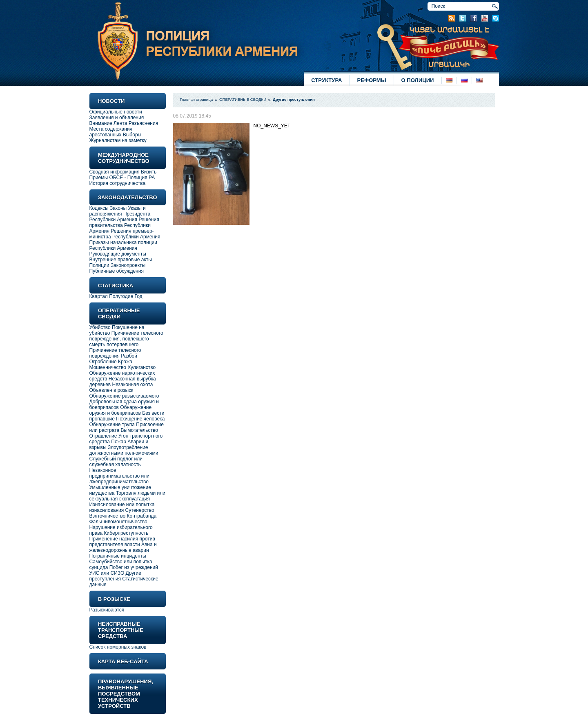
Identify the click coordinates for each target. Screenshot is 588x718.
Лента (120, 123)
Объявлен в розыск (111, 390)
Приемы (99, 178)
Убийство (100, 327)
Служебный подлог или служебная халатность (116, 462)
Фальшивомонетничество (118, 522)
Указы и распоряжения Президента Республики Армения (120, 214)
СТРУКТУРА (326, 80)
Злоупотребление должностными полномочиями (124, 450)
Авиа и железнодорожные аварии (123, 547)
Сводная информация (115, 172)
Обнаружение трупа (112, 425)
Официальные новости (116, 112)
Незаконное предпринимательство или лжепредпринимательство (120, 476)
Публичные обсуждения (117, 271)
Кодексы (99, 208)
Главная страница (197, 99)
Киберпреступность (126, 533)
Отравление (103, 436)
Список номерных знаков (118, 647)
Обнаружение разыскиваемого (124, 396)
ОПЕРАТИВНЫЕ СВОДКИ (243, 99)
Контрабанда (142, 516)
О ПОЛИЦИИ (418, 80)
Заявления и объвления (117, 118)
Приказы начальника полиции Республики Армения (123, 245)
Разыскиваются (107, 610)
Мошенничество (108, 367)
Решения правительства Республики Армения (124, 225)
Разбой (129, 356)
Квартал (99, 296)
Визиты (149, 172)
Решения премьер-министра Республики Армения (125, 234)
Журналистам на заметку (118, 140)
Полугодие (121, 296)
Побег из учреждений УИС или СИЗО (124, 570)
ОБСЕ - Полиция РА (132, 178)
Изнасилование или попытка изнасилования (122, 507)
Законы (118, 208)
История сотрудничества (118, 183)
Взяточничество (108, 516)
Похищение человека (140, 419)
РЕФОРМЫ (371, 80)
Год (139, 296)
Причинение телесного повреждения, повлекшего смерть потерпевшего (126, 339)
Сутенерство (140, 510)
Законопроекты (128, 265)
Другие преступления (116, 576)
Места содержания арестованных (111, 132)
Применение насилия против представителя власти (122, 542)
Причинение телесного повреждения (115, 353)
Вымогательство (139, 430)
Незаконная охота (133, 385)
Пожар (119, 442)
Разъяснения (144, 123)
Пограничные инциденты (118, 556)
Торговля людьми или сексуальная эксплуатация (127, 496)
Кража (125, 362)
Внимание (101, 123)
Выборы (132, 135)
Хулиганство (141, 367)
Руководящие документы (118, 254)
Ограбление (104, 362)
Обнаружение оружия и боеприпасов (121, 410)
